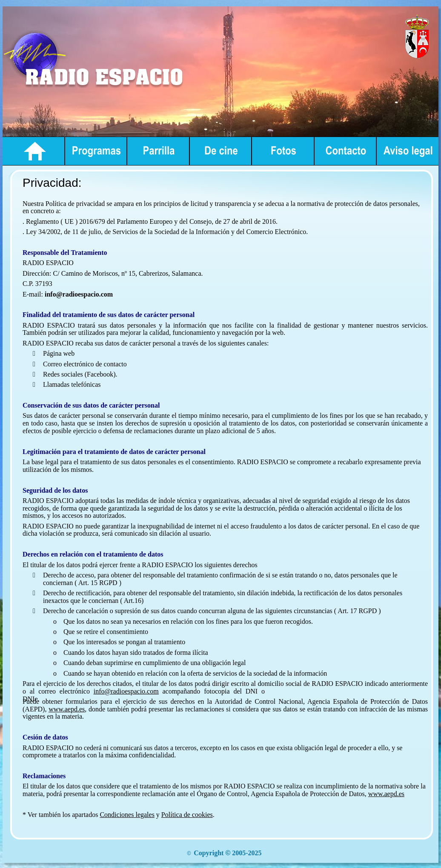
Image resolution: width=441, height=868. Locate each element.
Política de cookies (187, 815)
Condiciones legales (127, 815)
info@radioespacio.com (126, 691)
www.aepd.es (67, 709)
